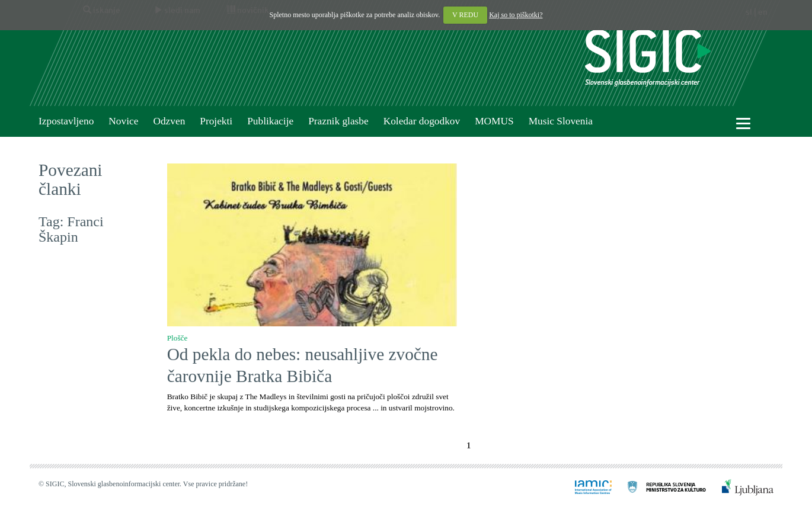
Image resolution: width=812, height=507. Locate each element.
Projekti (216, 121)
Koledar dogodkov (422, 121)
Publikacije (270, 121)
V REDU (465, 15)
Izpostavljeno (66, 121)
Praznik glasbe (338, 121)
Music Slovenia (561, 121)
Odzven (169, 121)
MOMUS (494, 121)
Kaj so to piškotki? (516, 15)
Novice (123, 121)
